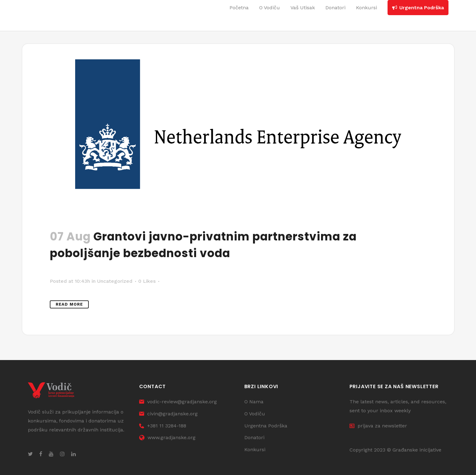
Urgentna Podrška (266, 426)
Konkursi (255, 450)
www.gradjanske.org (167, 437)
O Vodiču (255, 414)
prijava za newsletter (378, 426)
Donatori (254, 437)
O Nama (254, 402)
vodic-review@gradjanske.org (178, 402)
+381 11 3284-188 (163, 426)
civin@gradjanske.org (168, 414)
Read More (69, 304)
